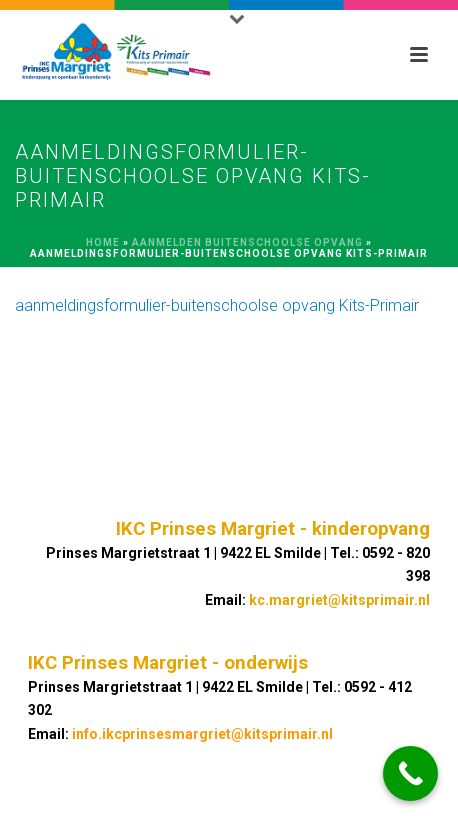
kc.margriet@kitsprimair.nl (339, 600)
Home (103, 242)
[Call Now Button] (410, 773)
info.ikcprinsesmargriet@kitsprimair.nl (202, 734)
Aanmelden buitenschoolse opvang (247, 242)
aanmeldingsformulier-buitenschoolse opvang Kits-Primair (217, 305)
